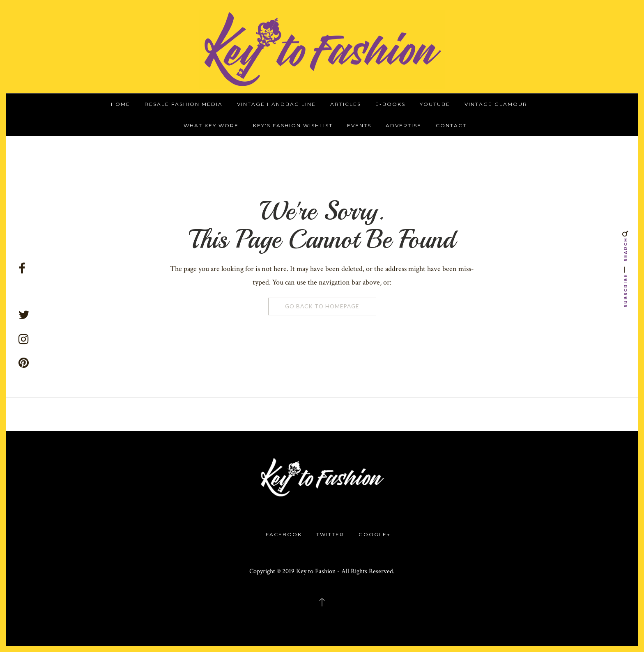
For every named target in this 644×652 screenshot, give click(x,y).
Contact (451, 125)
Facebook (284, 534)
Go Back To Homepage (322, 306)
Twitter (330, 534)
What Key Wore (211, 125)
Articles (346, 104)
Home (121, 104)
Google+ (375, 534)
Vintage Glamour (496, 104)
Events (359, 125)
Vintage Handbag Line (276, 104)
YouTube (435, 104)
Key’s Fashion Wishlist (293, 125)
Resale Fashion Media (184, 104)
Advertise (404, 125)
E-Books (390, 104)
